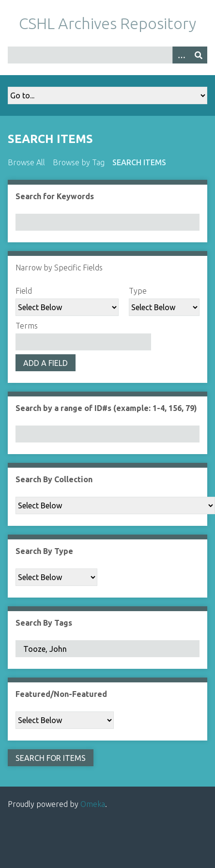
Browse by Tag (79, 162)
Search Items (139, 162)
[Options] (181, 55)
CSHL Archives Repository (107, 23)
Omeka (93, 804)
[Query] (107, 55)
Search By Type (44, 551)
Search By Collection (54, 479)
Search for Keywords (55, 196)
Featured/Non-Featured (61, 694)
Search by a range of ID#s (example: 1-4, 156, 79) (106, 408)
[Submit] (199, 55)
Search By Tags (44, 623)
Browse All (26, 162)
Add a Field (46, 363)
